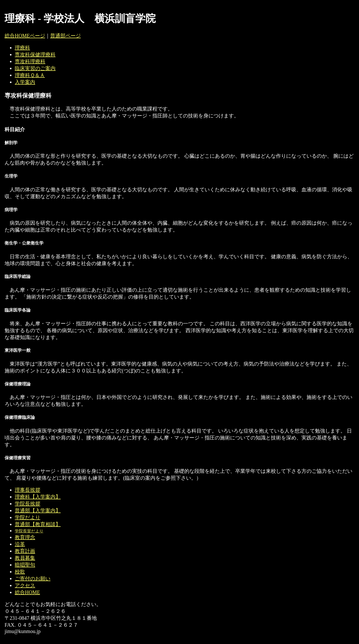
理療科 (22, 48)
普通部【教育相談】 (38, 524)
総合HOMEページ (25, 36)
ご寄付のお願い (33, 579)
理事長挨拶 (28, 490)
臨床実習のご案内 (35, 68)
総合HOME (27, 592)
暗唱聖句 (25, 565)
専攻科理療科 (30, 61)
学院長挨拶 (28, 504)
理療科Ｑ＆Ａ (30, 75)
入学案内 (25, 82)
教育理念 (25, 537)
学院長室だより (29, 531)
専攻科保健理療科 (35, 55)
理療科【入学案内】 (38, 497)
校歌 (20, 572)
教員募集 (25, 558)
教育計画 (25, 551)
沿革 (20, 544)
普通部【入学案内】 (38, 511)
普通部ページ (65, 36)
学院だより (28, 517)
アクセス (25, 585)
